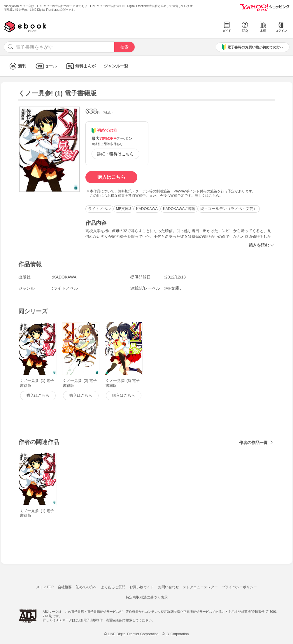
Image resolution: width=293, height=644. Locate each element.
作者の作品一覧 (253, 443)
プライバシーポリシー (239, 587)
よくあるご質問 (113, 587)
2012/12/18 (176, 277)
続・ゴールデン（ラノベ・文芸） (229, 209)
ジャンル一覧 (116, 66)
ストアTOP (45, 587)
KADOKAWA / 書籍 (179, 209)
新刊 (17, 66)
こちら (214, 196)
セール (46, 66)
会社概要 (65, 587)
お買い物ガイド (142, 587)
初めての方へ (86, 587)
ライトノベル (99, 209)
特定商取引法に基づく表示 (147, 597)
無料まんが (80, 66)
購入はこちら (111, 177)
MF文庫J (123, 209)
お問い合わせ (169, 587)
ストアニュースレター (200, 587)
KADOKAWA (147, 209)
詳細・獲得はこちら (115, 154)
